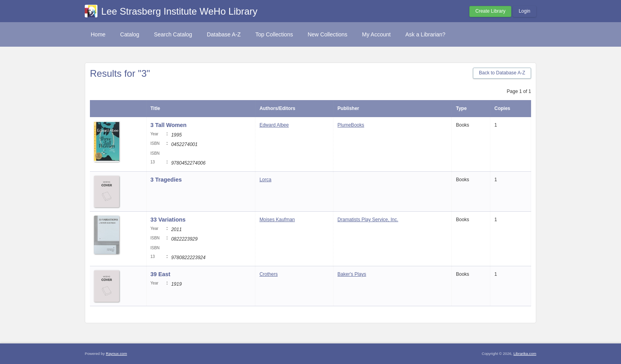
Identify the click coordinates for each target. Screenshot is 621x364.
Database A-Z (224, 34)
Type (461, 108)
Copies (502, 108)
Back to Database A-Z (502, 73)
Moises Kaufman (277, 220)
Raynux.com (116, 354)
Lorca (265, 180)
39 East (160, 274)
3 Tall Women (169, 125)
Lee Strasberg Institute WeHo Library (179, 11)
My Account (376, 34)
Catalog (130, 34)
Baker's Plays (352, 274)
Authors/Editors (277, 108)
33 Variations (168, 220)
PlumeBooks (351, 125)
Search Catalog (173, 34)
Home (98, 34)
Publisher (348, 108)
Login (525, 11)
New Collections (328, 34)
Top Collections (274, 34)
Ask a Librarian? (425, 34)
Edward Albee (274, 125)
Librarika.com (525, 354)
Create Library (490, 11)
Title (155, 108)
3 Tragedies (166, 180)
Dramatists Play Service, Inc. (368, 220)
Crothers (269, 274)
